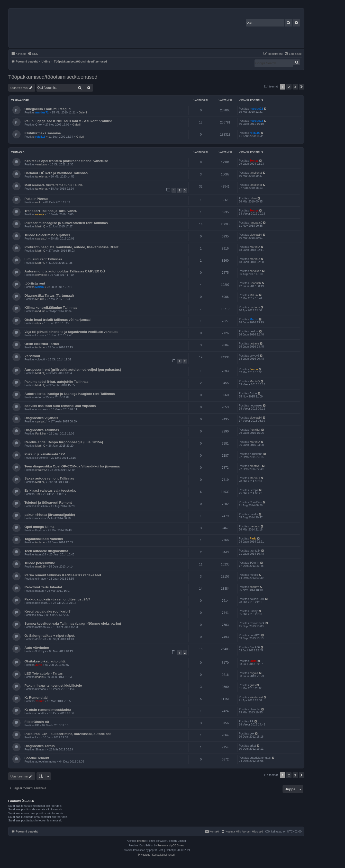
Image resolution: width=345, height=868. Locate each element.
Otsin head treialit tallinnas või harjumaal (57, 320)
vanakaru (41, 164)
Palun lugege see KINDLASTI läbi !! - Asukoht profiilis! (68, 121)
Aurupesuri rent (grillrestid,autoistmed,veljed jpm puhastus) (73, 370)
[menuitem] (33, 54)
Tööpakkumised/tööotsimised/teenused (53, 77)
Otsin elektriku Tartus (42, 344)
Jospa (254, 369)
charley (254, 587)
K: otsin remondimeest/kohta (48, 710)
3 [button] (295, 87)
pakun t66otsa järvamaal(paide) (50, 515)
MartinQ (40, 226)
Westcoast (256, 697)
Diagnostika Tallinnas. (42, 430)
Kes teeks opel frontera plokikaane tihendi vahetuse (66, 161)
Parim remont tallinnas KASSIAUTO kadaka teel (63, 575)
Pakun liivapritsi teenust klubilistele (53, 685)
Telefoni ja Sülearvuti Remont (48, 503)
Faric (253, 538)
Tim (38, 494)
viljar (38, 323)
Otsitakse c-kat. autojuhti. (45, 661)
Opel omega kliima (39, 527)
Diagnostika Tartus (40, 746)
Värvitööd (32, 356)
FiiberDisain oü (37, 722)
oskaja (40, 214)
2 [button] (289, 87)
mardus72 (42, 112)
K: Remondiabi (36, 698)
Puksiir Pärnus (36, 199)
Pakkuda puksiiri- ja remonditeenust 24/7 (57, 599)
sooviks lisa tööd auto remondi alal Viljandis (60, 406)
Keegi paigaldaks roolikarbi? (48, 611)
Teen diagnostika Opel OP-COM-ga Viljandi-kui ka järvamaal (72, 466)
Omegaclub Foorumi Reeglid (48, 109)
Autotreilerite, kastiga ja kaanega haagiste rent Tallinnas (70, 394)
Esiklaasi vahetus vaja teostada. (50, 490)
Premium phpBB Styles (171, 845)
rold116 (40, 137)
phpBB (141, 841)
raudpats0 (256, 223)
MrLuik (39, 299)
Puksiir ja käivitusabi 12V (45, 454)
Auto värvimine (37, 648)
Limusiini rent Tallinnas (43, 259)
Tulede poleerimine (40, 563)
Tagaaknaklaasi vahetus (44, 539)
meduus (40, 311)
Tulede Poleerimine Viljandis (47, 235)
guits (253, 685)
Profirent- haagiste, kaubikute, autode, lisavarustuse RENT (72, 247)
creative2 (41, 470)
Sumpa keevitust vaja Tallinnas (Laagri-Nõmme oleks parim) (73, 623)
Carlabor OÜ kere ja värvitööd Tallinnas (56, 173)
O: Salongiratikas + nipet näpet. (50, 636)
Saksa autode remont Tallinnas (49, 478)
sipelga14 (41, 238)
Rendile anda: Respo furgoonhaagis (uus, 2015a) (64, 442)
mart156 (40, 566)
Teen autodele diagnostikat (46, 551)
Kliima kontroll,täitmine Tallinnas (51, 308)
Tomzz (254, 161)
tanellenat (41, 176)
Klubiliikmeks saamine (43, 133)
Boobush (255, 283)
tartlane (40, 347)
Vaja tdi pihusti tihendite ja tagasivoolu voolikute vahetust (71, 332)
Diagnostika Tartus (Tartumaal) (49, 295)
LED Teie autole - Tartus (44, 673)
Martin (39, 287)
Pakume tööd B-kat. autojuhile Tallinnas (56, 382)
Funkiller (41, 433)
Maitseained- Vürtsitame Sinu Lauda (53, 185)
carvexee (41, 275)
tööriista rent (35, 283)
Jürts (39, 665)
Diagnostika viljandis (41, 418)
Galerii (83, 112)
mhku (39, 202)
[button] (302, 87)
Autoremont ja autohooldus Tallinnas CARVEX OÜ (65, 271)
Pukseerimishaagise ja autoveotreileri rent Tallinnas (66, 223)
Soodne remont (37, 758)
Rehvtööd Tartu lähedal (43, 587)
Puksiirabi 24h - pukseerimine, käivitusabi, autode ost (68, 734)
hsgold (39, 677)
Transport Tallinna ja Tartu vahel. (51, 211)
